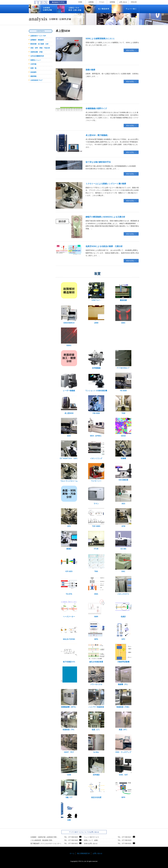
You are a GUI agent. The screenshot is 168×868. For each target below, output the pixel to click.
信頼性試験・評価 (36, 52)
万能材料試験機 (123, 653)
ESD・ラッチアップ (123, 744)
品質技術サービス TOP (38, 36)
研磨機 (123, 450)
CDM (69, 766)
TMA (96, 563)
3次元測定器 (123, 472)
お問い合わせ (123, 2)
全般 (69, 811)
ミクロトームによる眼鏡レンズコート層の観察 (106, 184)
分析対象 (33, 64)
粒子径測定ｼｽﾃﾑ (69, 653)
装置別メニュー (36, 60)
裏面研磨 (123, 292)
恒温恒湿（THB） (123, 698)
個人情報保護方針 (84, 853)
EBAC (69, 337)
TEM (123, 405)
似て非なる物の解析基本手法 (98, 162)
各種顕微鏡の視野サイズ (96, 108)
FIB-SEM (96, 405)
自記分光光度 (96, 789)
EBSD (123, 427)
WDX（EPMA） (96, 427)
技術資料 (33, 72)
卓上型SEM (69, 405)
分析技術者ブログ (36, 80)
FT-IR (96, 540)
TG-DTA (69, 585)
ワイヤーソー (96, 473)
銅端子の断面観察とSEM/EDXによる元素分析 (105, 217)
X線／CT (69, 789)
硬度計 (69, 540)
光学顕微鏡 (96, 360)
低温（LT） (96, 721)
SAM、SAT (123, 766)
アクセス (102, 2)
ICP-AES (69, 563)
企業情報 (91, 2)
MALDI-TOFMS (69, 631)
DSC (123, 563)
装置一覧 (33, 68)
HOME (80, 2)
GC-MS (123, 540)
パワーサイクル (96, 676)
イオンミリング (96, 450)
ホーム (72, 853)
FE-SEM (123, 382)
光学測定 (96, 766)
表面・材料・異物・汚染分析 (40, 48)
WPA (96, 631)
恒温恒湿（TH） (69, 721)
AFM (123, 518)
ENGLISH (134, 2)
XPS (69, 518)
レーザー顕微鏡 (69, 382)
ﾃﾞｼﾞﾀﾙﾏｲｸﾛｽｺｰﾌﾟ (123, 360)
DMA (96, 585)
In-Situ (96, 744)
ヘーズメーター (69, 608)
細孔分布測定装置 (96, 653)
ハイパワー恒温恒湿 (96, 698)
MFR (123, 789)
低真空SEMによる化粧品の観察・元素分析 (104, 246)
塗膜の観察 (90, 70)
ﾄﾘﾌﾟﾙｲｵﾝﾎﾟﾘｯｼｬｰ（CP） (69, 450)
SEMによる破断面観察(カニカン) (100, 39)
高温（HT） (123, 721)
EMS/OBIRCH (69, 314)
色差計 (123, 608)
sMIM (96, 314)
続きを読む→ (131, 50)
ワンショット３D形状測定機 (96, 382)
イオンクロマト (123, 585)
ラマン (96, 495)
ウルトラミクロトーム (69, 473)
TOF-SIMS (96, 518)
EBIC (123, 314)
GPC (123, 631)
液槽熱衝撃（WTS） (69, 698)
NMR (96, 608)
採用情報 (112, 2)
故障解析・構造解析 (37, 40)
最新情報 (33, 76)
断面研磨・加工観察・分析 (39, 44)
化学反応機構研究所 (37, 56)
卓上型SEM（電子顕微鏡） (97, 135)
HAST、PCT (69, 744)
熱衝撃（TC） (123, 676)
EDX (69, 427)
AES (123, 495)
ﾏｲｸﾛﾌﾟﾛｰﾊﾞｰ (96, 292)
